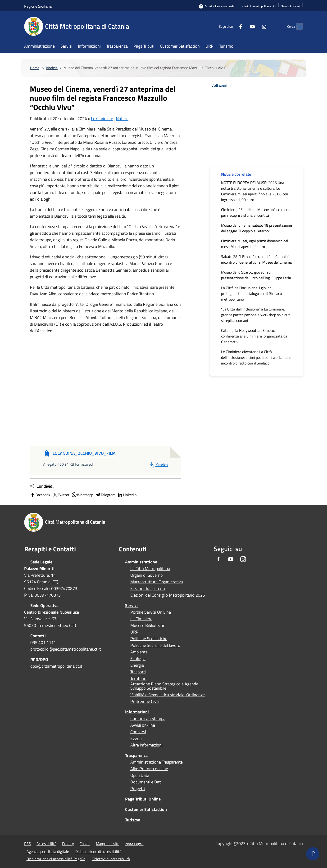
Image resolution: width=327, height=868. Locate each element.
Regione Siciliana (38, 6)
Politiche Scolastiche (149, 639)
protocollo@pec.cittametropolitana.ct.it (66, 649)
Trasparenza (136, 755)
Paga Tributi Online (143, 799)
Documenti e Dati (146, 782)
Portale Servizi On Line (151, 612)
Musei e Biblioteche (148, 625)
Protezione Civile (145, 702)
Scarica (158, 465)
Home (35, 68)
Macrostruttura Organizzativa (157, 582)
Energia (137, 665)
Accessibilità (46, 844)
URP (134, 632)
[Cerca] (297, 26)
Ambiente (139, 652)
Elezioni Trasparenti (148, 589)
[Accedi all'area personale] (217, 6)
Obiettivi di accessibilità (111, 859)
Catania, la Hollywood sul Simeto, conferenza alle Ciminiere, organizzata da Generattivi (254, 336)
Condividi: (42, 486)
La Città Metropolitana (150, 569)
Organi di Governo (147, 575)
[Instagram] (255, 26)
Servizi (131, 605)
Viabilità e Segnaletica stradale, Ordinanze (168, 695)
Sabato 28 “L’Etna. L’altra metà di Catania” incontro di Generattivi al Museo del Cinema (256, 259)
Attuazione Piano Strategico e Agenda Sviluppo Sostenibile (164, 686)
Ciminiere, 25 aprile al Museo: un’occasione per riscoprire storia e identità (256, 212)
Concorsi (138, 732)
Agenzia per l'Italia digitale (48, 851)
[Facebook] (231, 26)
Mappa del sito (108, 844)
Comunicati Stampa (148, 719)
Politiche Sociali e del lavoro (155, 645)
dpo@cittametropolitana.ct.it (56, 666)
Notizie (52, 68)
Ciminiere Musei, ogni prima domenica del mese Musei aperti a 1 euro (255, 244)
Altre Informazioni (146, 745)
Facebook (40, 495)
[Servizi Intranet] (291, 7)
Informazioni (137, 712)
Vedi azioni (222, 86)
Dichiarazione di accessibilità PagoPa (56, 859)
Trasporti (138, 672)
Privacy (68, 844)
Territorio (138, 679)
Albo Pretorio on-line (149, 769)
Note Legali (134, 844)
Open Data (140, 775)
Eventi (136, 738)
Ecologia (138, 659)
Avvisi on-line (143, 725)
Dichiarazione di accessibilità (98, 851)
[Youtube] (243, 26)
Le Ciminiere (102, 119)
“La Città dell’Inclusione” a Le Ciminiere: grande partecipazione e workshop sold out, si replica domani (256, 315)
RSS (27, 844)
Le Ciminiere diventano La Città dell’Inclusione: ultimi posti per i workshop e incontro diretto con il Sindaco (256, 357)
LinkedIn (127, 495)
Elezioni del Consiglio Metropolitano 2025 (168, 595)
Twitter (61, 495)
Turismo (133, 820)
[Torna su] (313, 854)
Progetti (138, 789)
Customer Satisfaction (146, 809)
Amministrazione (141, 562)
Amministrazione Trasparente (157, 762)
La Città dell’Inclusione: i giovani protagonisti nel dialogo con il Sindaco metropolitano (251, 293)
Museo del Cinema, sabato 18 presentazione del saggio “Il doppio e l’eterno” (257, 228)
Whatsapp (82, 495)
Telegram (105, 495)
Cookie (85, 844)
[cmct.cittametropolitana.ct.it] (259, 7)
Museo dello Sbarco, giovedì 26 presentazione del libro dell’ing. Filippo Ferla (256, 275)
